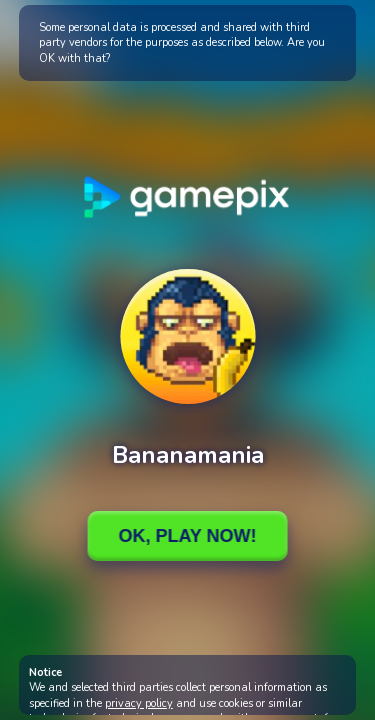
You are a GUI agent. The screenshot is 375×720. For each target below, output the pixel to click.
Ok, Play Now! (187, 536)
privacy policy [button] (139, 703)
